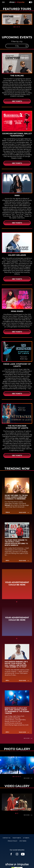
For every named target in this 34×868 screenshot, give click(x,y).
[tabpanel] (17, 19)
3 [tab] (18, 27)
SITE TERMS (23, 841)
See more (27, 738)
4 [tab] (19, 27)
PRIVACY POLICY (13, 841)
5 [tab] (20, 777)
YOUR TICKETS (17, 838)
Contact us (6, 838)
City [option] (17, 46)
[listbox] (17, 46)
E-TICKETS (26, 838)
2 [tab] (16, 27)
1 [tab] (14, 27)
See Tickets (17, 101)
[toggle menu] (3, 2)
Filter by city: (17, 41)
